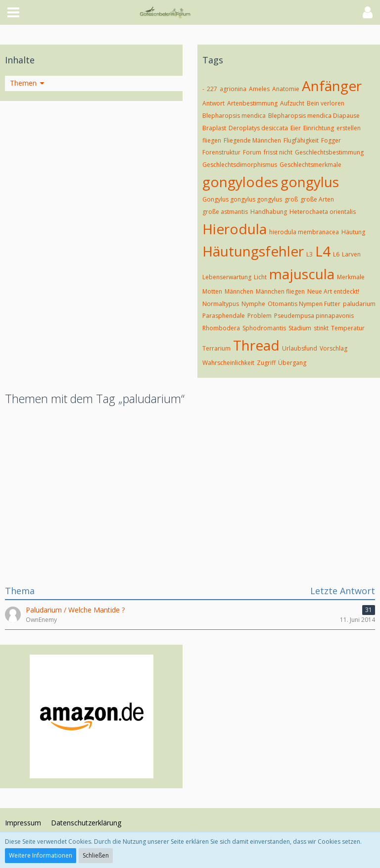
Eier (296, 128)
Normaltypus (221, 304)
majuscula (302, 274)
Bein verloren (326, 103)
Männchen (239, 291)
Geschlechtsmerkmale (310, 165)
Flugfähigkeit (301, 140)
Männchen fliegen (280, 291)
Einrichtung (319, 128)
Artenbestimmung (252, 103)
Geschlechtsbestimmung (329, 152)
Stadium (300, 328)
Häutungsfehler (253, 251)
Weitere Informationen (41, 855)
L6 (336, 254)
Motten (212, 291)
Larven (351, 254)
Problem (260, 316)
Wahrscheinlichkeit (228, 363)
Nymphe (253, 304)
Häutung (353, 232)
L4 (323, 251)
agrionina (233, 89)
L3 (309, 254)
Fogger (331, 140)
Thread (256, 345)
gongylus (310, 182)
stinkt (321, 328)
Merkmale (351, 277)
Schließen (96, 855)
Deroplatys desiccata (258, 128)
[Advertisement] (190, 494)
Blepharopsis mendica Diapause (314, 116)
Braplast (214, 128)
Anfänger (332, 86)
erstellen (349, 128)
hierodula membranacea (304, 232)
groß (291, 199)
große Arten (317, 199)
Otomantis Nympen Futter (304, 304)
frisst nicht (278, 152)
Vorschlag (333, 348)
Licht (260, 277)
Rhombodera (221, 328)
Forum (252, 152)
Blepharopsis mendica (234, 116)
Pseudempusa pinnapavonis (314, 316)
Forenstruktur (221, 152)
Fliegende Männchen (252, 140)
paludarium (359, 304)
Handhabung (269, 212)
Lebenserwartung (227, 277)
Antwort (214, 103)
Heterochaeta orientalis (323, 212)
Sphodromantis (264, 328)
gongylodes (240, 182)
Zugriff (266, 363)
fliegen (212, 140)
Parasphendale (224, 316)
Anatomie (286, 89)
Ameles (259, 89)
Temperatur (348, 328)
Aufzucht (292, 103)
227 (212, 89)
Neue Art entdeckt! (333, 291)
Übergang (292, 363)
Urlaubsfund (300, 348)
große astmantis (225, 212)
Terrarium (216, 348)
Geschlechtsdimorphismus (240, 165)
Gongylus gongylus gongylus (242, 199)
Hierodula (235, 229)
